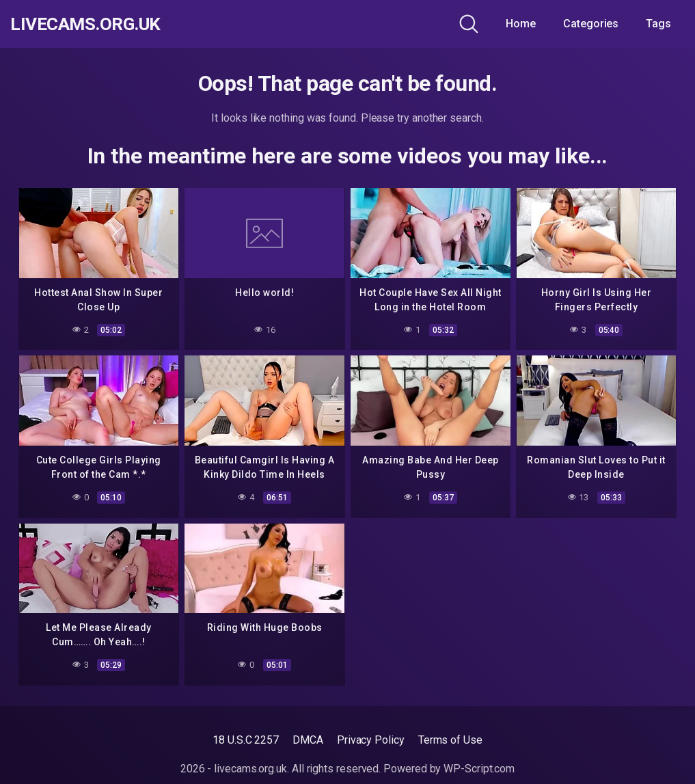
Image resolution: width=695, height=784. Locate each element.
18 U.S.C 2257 (246, 740)
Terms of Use (450, 740)
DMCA (308, 740)
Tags (658, 24)
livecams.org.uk (92, 24)
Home (521, 24)
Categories (591, 24)
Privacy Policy (371, 740)
